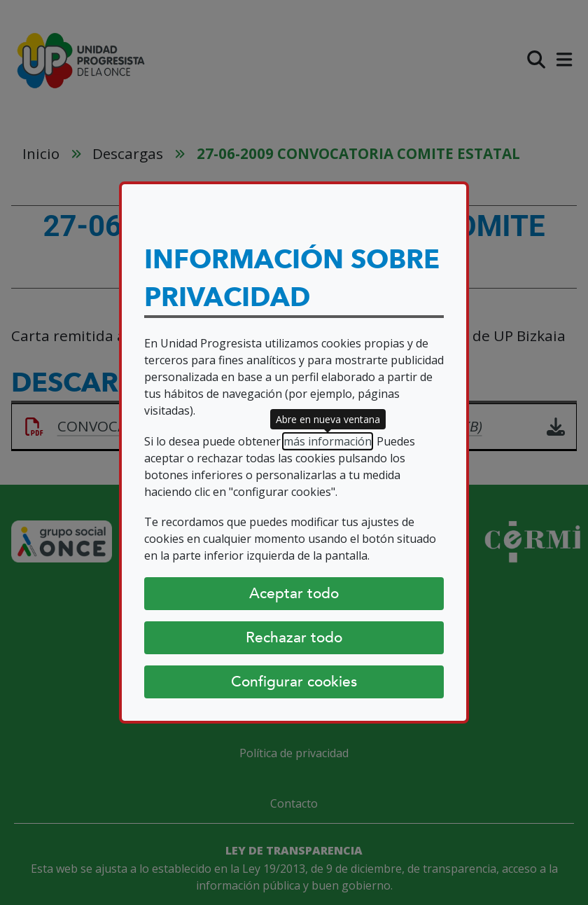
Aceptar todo (294, 593)
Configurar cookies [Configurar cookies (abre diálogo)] (294, 682)
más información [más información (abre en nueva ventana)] (328, 441)
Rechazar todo (294, 637)
